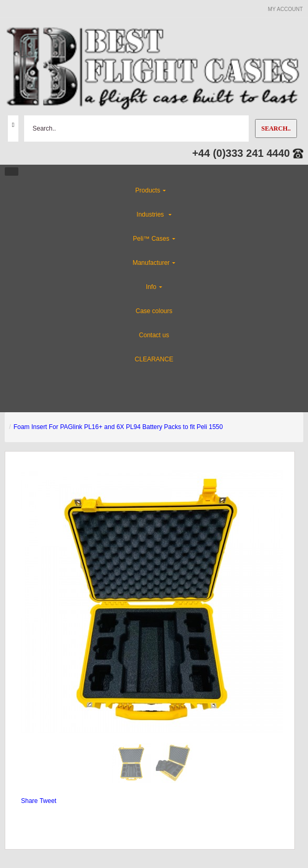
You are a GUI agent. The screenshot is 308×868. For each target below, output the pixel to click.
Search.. (276, 128)
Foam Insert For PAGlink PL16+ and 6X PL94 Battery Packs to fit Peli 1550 (118, 427)
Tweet (48, 801)
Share (29, 801)
